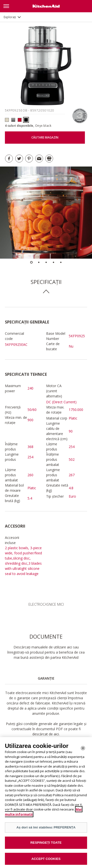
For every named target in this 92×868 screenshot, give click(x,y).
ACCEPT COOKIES (46, 862)
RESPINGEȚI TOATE (46, 846)
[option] (46, 213)
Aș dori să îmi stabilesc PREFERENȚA (46, 831)
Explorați (10, 17)
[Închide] (83, 751)
